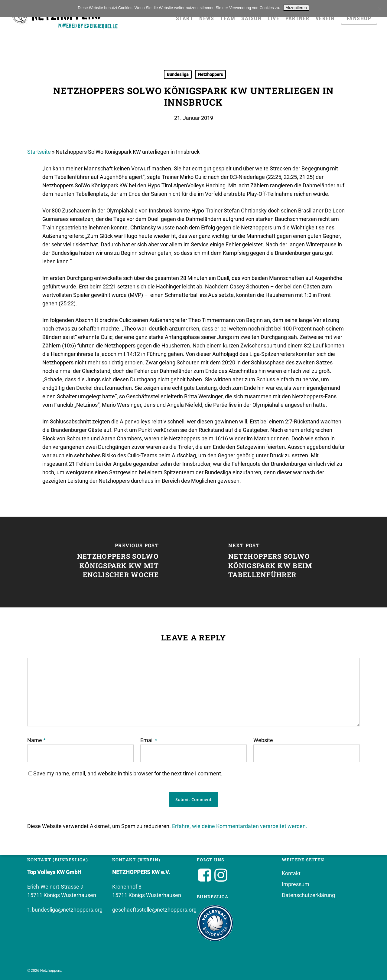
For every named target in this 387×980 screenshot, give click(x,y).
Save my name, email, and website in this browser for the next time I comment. (128, 773)
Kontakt (291, 873)
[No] (379, 9)
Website (263, 740)
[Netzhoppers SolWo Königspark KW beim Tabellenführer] (290, 562)
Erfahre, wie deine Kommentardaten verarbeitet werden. (240, 826)
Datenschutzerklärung (308, 895)
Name (36, 740)
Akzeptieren (296, 8)
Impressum (296, 884)
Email (149, 740)
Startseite (39, 152)
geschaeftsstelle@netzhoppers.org (154, 910)
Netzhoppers (210, 74)
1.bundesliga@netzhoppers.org (65, 910)
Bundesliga (178, 74)
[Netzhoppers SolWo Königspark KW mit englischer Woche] (97, 562)
